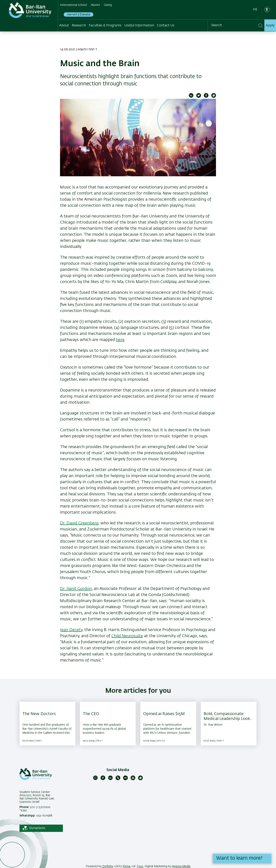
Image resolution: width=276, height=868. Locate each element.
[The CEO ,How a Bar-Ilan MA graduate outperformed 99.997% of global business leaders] (108, 724)
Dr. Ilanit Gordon (76, 589)
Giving (108, 5)
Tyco (140, 866)
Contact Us (166, 26)
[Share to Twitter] (199, 97)
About (64, 26)
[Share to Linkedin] (191, 97)
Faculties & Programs (105, 26)
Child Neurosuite (127, 636)
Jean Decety (71, 630)
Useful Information (139, 26)
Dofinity (108, 866)
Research (79, 26)
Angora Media (181, 866)
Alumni (95, 5)
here (120, 340)
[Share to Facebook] (206, 97)
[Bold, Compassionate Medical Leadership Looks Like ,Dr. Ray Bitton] (229, 724)
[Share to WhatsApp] (214, 97)
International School (73, 5)
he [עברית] (255, 10)
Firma (127, 866)
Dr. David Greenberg (79, 523)
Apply (270, 26)
